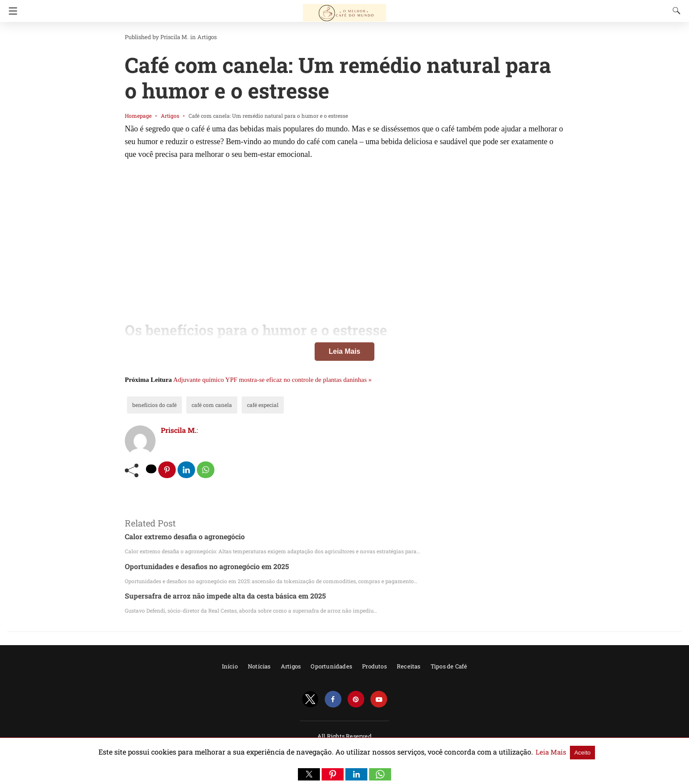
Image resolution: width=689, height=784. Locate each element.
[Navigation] (11, 11)
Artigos (197, 37)
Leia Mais (344, 351)
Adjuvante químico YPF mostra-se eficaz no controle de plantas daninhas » (272, 380)
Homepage (136, 116)
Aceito (548, 752)
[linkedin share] (187, 470)
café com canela (202, 405)
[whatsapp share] (207, 470)
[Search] (674, 11)
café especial (248, 405)
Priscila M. (169, 37)
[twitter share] (152, 469)
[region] (344, 231)
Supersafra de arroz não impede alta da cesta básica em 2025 (216, 596)
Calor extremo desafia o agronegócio (180, 537)
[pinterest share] (167, 470)
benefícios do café (151, 405)
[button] (309, 774)
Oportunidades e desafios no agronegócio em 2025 (199, 566)
